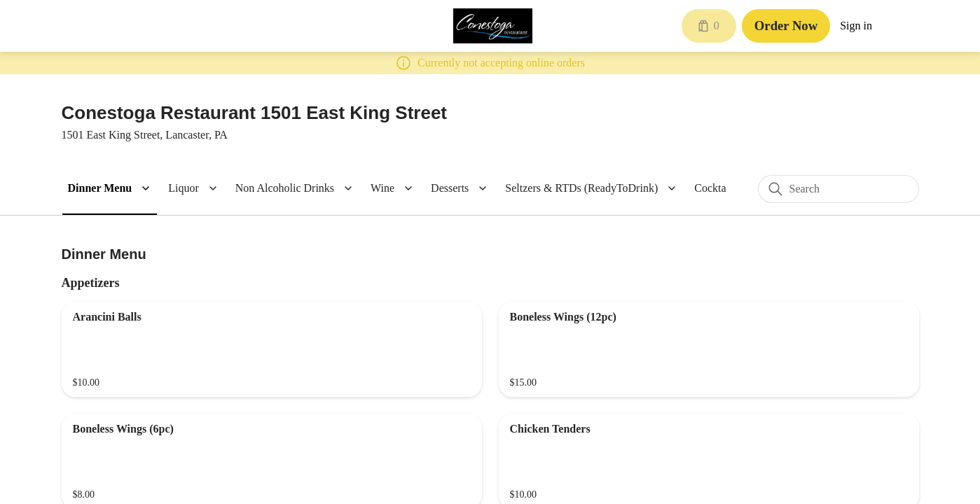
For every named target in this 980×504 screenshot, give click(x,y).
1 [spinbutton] (616, 278)
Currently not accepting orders (490, 340)
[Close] (647, 157)
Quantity (354, 278)
